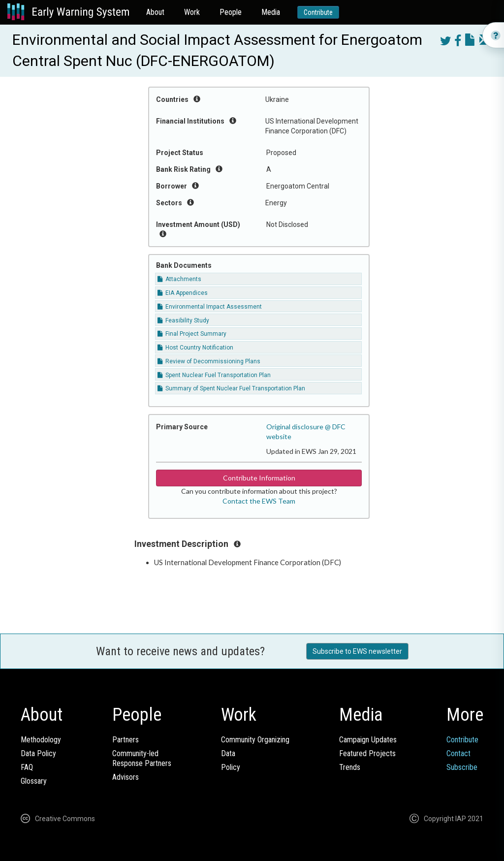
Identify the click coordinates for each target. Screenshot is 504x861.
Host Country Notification (195, 348)
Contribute (318, 12)
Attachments (179, 279)
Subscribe (462, 767)
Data (228, 753)
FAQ (27, 767)
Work (192, 12)
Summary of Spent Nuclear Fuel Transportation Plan (231, 388)
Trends (350, 767)
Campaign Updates (368, 740)
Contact (458, 753)
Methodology (41, 740)
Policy (231, 767)
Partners (126, 740)
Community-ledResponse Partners (142, 758)
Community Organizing (255, 740)
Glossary (34, 781)
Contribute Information (259, 478)
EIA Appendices (183, 293)
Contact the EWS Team (259, 501)
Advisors (126, 777)
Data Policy (38, 753)
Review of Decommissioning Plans (209, 361)
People (231, 12)
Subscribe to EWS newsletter (357, 651)
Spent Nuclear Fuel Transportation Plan (214, 375)
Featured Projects (367, 753)
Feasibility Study (183, 320)
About (155, 12)
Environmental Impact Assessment (210, 307)
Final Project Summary (192, 334)
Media (271, 12)
